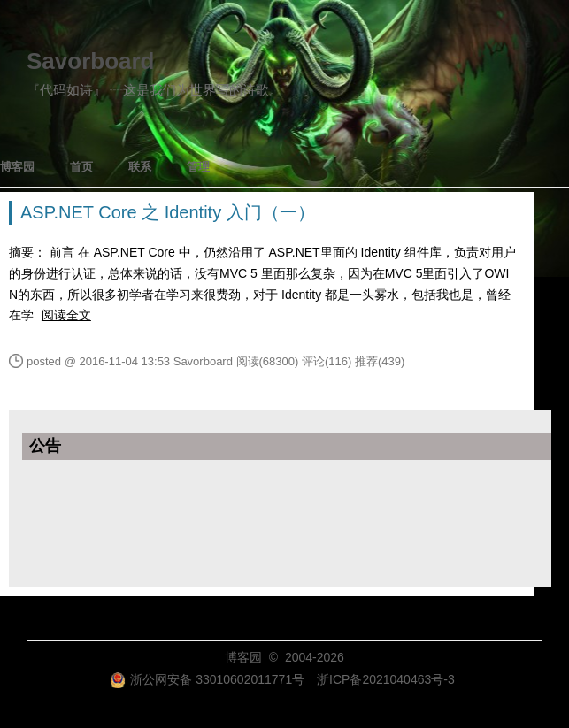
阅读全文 (66, 315)
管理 (198, 167)
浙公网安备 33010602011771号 (207, 679)
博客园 (17, 167)
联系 (140, 167)
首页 (81, 167)
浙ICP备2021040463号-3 (386, 679)
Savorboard (91, 61)
